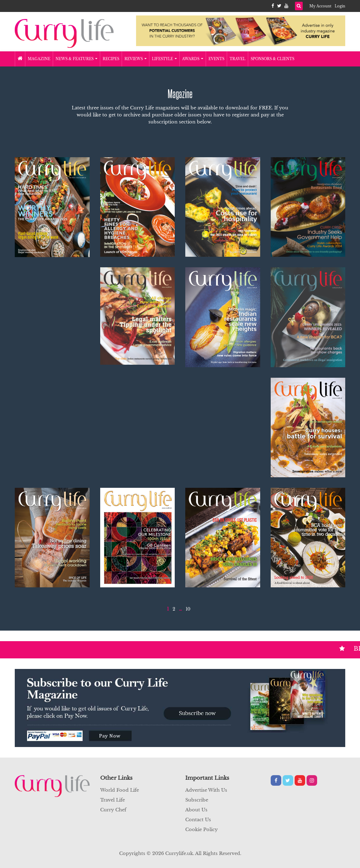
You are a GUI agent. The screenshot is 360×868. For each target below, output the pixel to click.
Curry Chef (113, 810)
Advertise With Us (206, 790)
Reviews (136, 59)
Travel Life (112, 800)
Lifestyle (164, 59)
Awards (193, 59)
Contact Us (198, 820)
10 (188, 609)
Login (340, 6)
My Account (320, 6)
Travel (237, 59)
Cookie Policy (201, 829)
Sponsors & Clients (272, 59)
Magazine (39, 59)
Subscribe (197, 800)
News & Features (76, 59)
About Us (196, 810)
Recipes (111, 59)
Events (216, 59)
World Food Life (120, 790)
